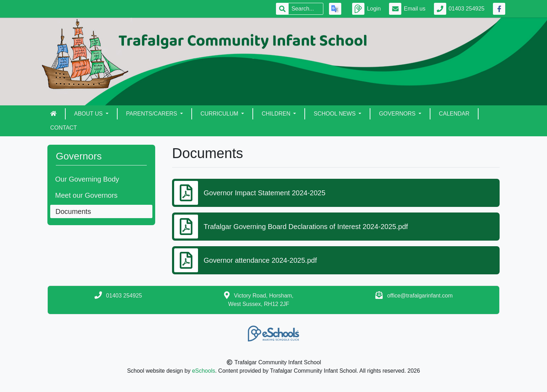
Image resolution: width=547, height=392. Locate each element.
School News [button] (335, 114)
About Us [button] (89, 114)
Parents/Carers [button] (152, 114)
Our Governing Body (87, 179)
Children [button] (277, 114)
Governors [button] (398, 114)
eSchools (204, 371)
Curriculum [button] (220, 114)
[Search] (306, 9)
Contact (64, 128)
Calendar (454, 114)
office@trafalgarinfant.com (420, 296)
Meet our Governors (86, 195)
